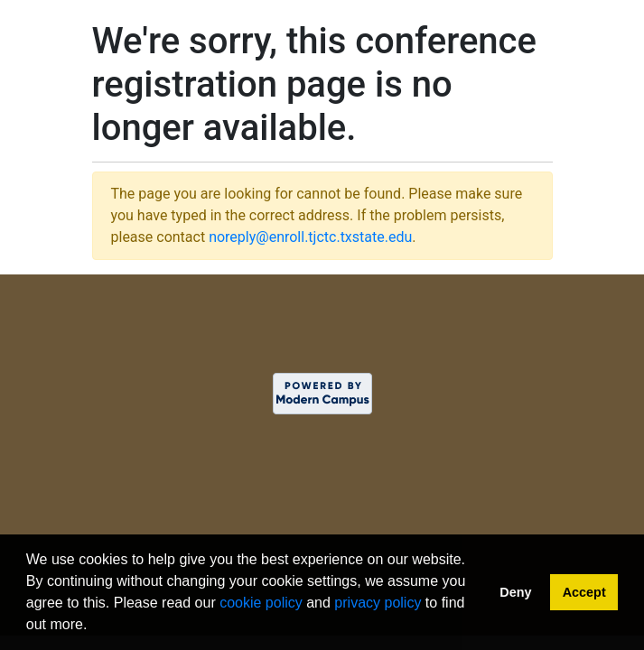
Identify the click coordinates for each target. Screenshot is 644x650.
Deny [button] (515, 592)
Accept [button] (584, 592)
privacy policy (378, 603)
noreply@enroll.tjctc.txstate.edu (310, 237)
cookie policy (261, 603)
